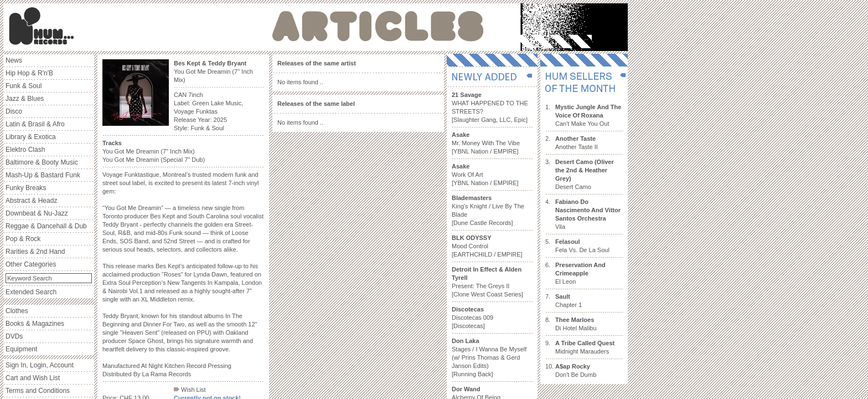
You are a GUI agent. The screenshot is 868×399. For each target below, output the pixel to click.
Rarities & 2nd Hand (35, 252)
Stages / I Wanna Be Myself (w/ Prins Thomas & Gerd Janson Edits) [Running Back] (489, 357)
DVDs (14, 336)
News (14, 60)
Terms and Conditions (38, 391)
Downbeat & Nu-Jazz (37, 213)
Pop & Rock (23, 239)
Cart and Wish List (33, 378)
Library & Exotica (31, 137)
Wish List (190, 390)
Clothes (17, 311)
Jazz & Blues (25, 99)
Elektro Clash (25, 150)
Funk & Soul (24, 86)
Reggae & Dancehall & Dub (46, 226)
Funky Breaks (26, 188)
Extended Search (31, 292)
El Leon (580, 273)
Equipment (21, 349)
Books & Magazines (35, 324)
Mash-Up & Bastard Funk (43, 175)
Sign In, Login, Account (40, 365)
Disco (14, 111)
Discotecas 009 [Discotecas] (472, 318)
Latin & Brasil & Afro (35, 124)
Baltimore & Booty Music (42, 162)
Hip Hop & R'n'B (29, 73)
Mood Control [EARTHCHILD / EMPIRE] (487, 246)
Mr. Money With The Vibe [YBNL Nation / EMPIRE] (486, 143)
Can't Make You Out (588, 115)
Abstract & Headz (31, 201)
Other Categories (31, 264)
